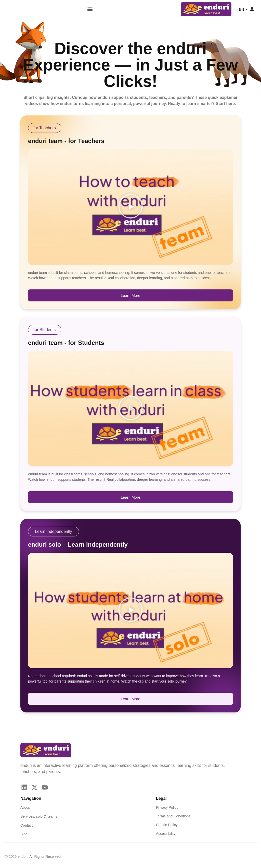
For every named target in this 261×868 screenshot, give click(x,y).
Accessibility (166, 834)
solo (39, 816)
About (25, 807)
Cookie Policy (167, 825)
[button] (90, 9)
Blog (24, 834)
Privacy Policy (167, 807)
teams (53, 816)
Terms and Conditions (173, 816)
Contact (27, 825)
